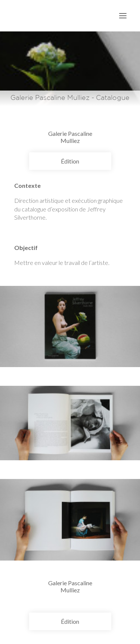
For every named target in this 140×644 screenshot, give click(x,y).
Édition (70, 161)
